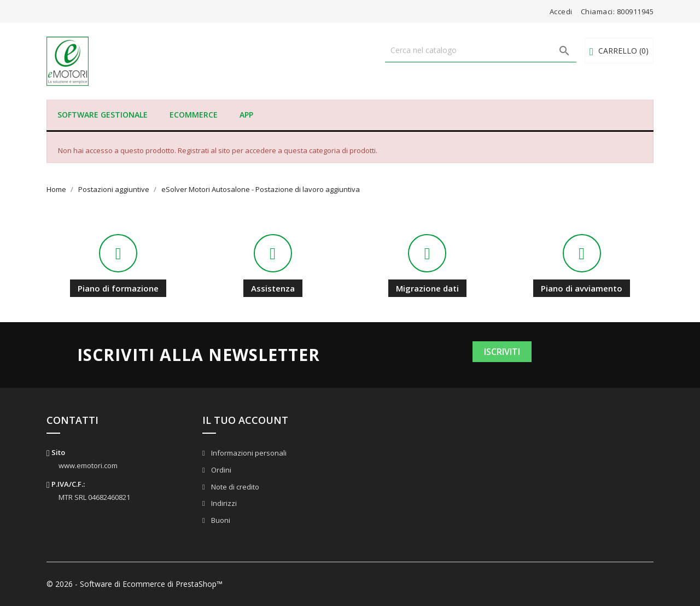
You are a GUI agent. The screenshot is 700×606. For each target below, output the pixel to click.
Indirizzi (223, 503)
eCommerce (194, 115)
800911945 (635, 11)
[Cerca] (481, 50)
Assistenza (273, 288)
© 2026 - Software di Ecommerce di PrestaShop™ (135, 584)
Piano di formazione (118, 288)
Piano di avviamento (582, 288)
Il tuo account (245, 420)
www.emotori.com (88, 465)
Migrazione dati (427, 288)
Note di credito (234, 487)
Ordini (220, 470)
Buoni (220, 520)
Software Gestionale (103, 115)
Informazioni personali (248, 453)
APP (246, 115)
